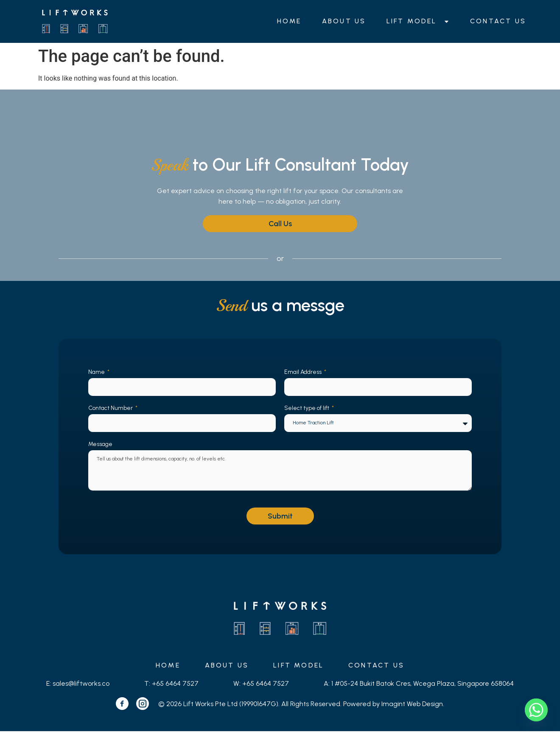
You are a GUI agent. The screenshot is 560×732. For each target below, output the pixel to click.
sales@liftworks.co (81, 684)
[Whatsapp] (536, 710)
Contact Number (111, 408)
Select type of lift (307, 408)
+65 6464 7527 (175, 684)
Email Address (304, 372)
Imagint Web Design (412, 704)
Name (97, 372)
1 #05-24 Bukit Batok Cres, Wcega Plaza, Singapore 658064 (423, 684)
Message (100, 444)
